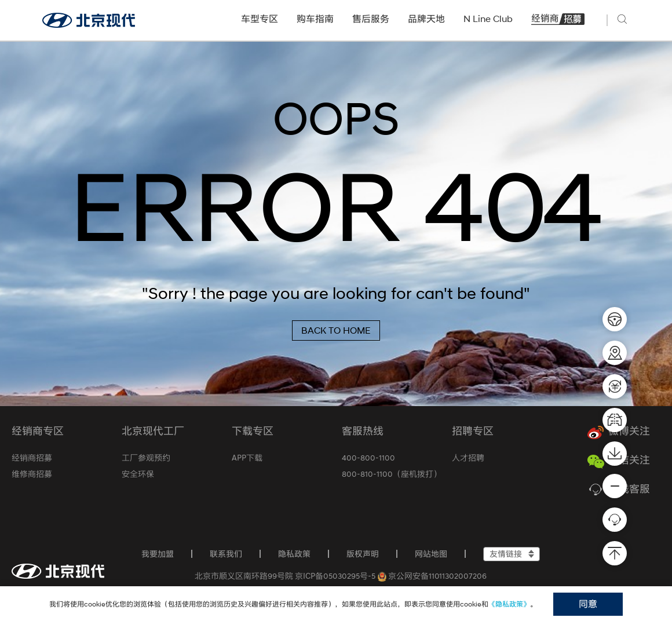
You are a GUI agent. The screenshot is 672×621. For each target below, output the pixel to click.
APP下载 (247, 458)
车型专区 (260, 19)
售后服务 (371, 19)
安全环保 (138, 474)
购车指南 (315, 19)
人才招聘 (468, 458)
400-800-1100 (368, 458)
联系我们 (226, 554)
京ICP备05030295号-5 (335, 576)
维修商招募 (32, 474)
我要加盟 (158, 554)
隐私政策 (294, 554)
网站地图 (431, 554)
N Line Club (488, 19)
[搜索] (624, 19)
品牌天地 (426, 19)
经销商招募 (558, 19)
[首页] (58, 571)
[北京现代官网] (89, 20)
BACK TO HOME (336, 330)
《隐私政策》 (509, 604)
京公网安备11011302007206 (432, 576)
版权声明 (363, 554)
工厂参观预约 (146, 458)
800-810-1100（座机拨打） (392, 474)
